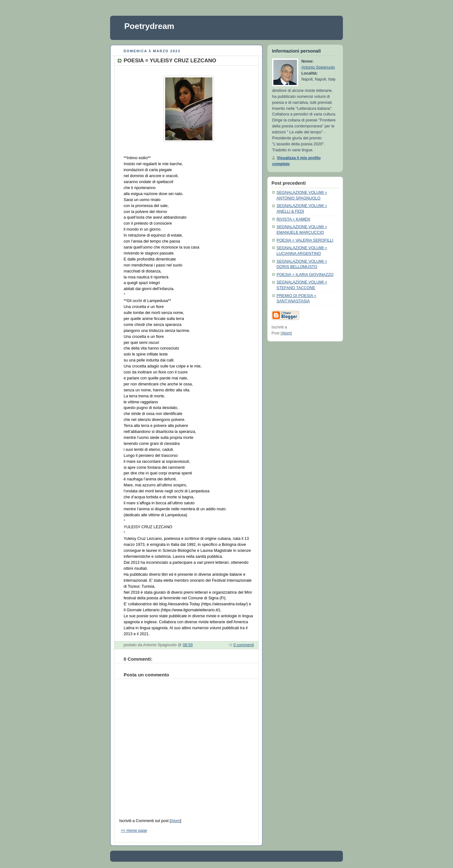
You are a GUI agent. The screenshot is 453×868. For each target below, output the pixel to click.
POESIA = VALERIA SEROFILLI (305, 240)
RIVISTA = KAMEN (293, 219)
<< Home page (134, 831)
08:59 (188, 645)
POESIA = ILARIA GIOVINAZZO (305, 275)
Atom (175, 821)
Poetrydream (149, 26)
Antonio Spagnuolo (318, 67)
